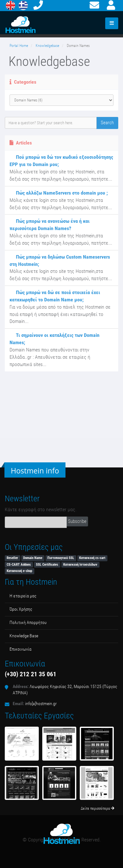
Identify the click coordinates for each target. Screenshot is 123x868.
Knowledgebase (47, 46)
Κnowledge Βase (24, 636)
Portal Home (19, 46)
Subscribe (77, 521)
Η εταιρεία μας (23, 596)
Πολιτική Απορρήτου (28, 623)
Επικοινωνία (20, 649)
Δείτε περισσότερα (98, 808)
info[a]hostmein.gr (41, 704)
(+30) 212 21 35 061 (31, 674)
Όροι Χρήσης (21, 609)
